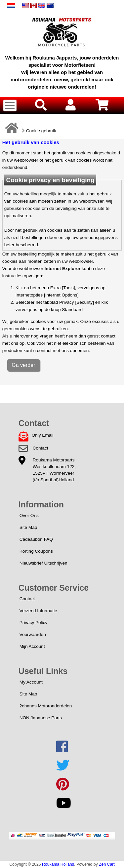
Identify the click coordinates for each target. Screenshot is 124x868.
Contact (41, 448)
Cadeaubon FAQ (36, 539)
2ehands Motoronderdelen (46, 706)
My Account (31, 682)
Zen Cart (107, 864)
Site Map (28, 527)
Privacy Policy (34, 623)
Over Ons (29, 515)
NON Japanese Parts (41, 718)
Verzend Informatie (38, 611)
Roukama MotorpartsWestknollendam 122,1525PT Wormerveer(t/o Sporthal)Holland (54, 470)
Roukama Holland (58, 864)
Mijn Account (32, 646)
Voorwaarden (33, 634)
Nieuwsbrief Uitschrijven (43, 563)
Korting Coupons (36, 551)
